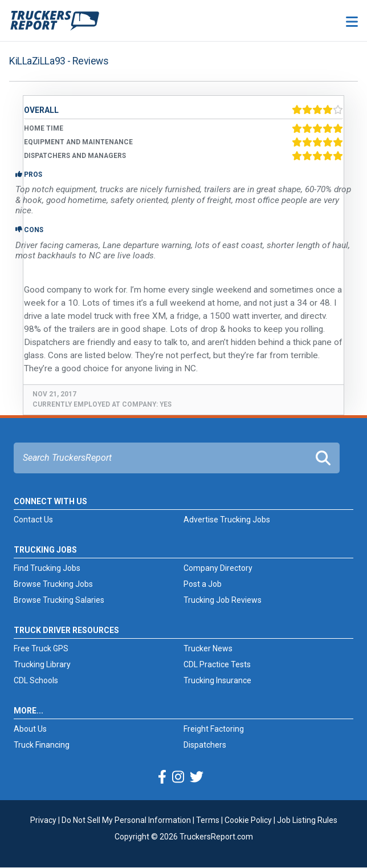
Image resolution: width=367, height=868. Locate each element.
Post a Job (203, 584)
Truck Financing (42, 745)
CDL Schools (36, 680)
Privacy (43, 820)
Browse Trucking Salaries (59, 600)
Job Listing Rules (307, 820)
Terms (208, 820)
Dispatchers (205, 745)
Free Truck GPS (41, 648)
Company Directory (218, 568)
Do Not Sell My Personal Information (126, 820)
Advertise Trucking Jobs (227, 520)
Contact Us (33, 520)
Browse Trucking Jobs (53, 584)
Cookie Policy (248, 820)
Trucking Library (42, 664)
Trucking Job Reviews (223, 600)
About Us (30, 729)
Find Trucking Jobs (47, 568)
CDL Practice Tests (217, 664)
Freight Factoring (214, 729)
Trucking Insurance (217, 680)
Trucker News (208, 648)
